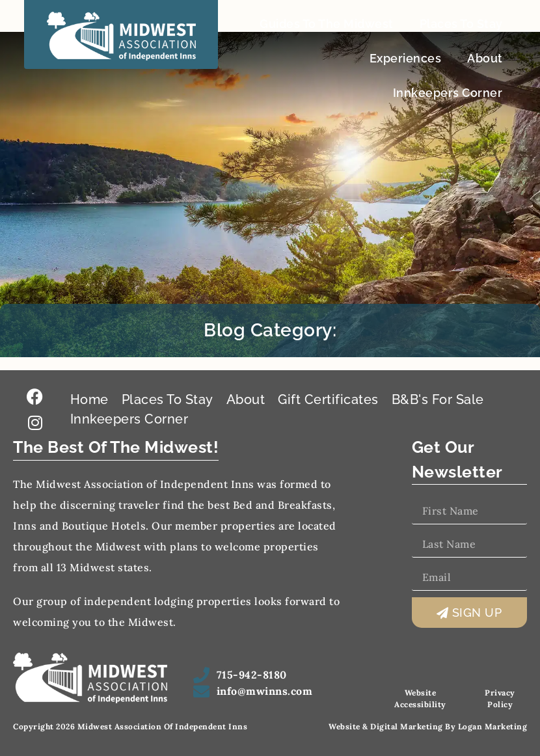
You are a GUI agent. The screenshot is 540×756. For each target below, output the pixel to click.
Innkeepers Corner (448, 93)
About (485, 58)
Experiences (406, 58)
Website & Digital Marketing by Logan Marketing (428, 726)
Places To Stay (461, 24)
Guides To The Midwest (327, 24)
